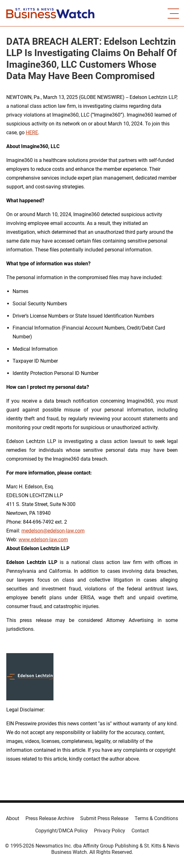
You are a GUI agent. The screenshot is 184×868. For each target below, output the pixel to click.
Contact (140, 831)
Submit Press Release (104, 818)
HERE (32, 132)
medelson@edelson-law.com (53, 531)
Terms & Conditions (156, 818)
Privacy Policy (110, 831)
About (13, 818)
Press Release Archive (50, 818)
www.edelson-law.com (43, 540)
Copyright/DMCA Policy (61, 831)
